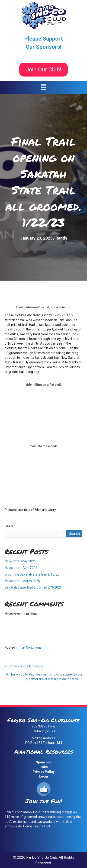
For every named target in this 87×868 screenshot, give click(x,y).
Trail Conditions (30, 647)
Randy (61, 238)
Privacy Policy (43, 772)
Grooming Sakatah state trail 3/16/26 (32, 574)
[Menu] (43, 87)
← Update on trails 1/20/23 (24, 666)
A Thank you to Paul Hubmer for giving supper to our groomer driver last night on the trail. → (44, 677)
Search (10, 526)
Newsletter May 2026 (20, 561)
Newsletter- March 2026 (22, 581)
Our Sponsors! (44, 47)
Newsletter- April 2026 (21, 568)
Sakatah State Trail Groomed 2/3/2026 (33, 587)
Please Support (43, 39)
